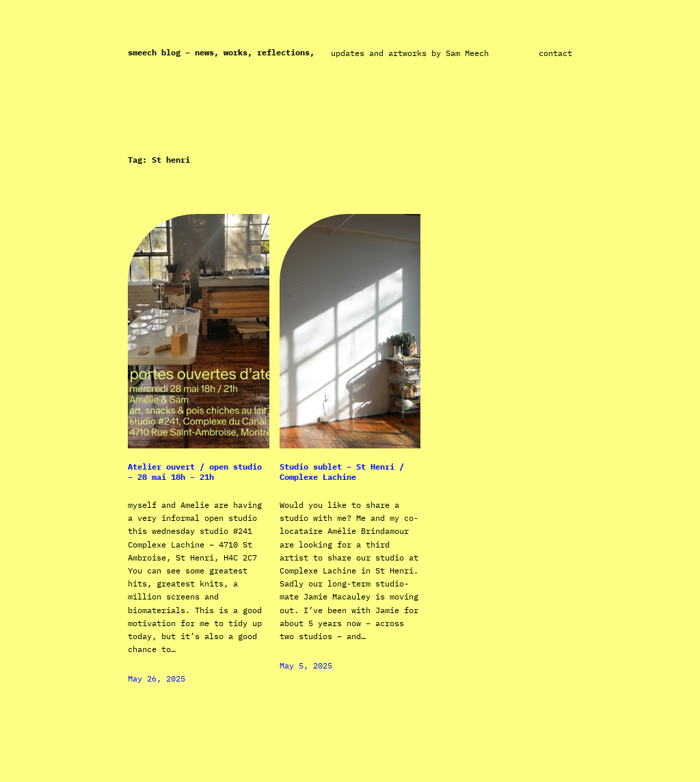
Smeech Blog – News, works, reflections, (221, 52)
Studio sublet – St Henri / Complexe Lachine (342, 472)
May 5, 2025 (306, 665)
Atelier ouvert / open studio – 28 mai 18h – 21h (195, 472)
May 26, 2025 (157, 678)
